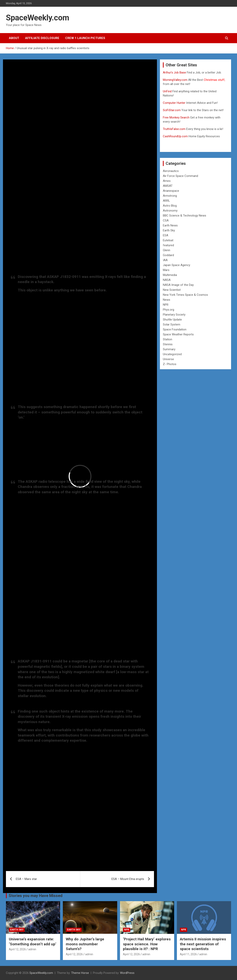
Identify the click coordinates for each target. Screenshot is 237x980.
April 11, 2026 (188, 954)
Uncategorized (172, 354)
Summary (169, 349)
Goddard (168, 255)
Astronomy (170, 211)
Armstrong (170, 196)
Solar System (172, 324)
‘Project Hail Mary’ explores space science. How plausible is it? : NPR (147, 944)
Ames (167, 181)
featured (168, 245)
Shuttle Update (172, 320)
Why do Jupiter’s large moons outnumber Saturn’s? (85, 944)
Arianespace (171, 191)
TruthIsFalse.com (174, 129)
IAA (165, 260)
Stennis (168, 344)
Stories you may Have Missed (36, 896)
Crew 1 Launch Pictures (85, 38)
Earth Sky (169, 230)
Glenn (167, 250)
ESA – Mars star (26, 879)
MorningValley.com (175, 80)
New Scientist (172, 290)
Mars (166, 270)
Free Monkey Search (176, 117)
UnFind (168, 91)
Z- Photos (170, 364)
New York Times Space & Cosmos (185, 295)
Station (168, 339)
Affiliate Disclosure (42, 38)
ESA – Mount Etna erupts (128, 879)
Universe (168, 359)
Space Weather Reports (178, 334)
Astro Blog (170, 206)
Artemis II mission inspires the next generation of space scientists (203, 944)
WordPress (127, 973)
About (14, 38)
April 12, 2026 (17, 949)
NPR (166, 305)
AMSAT (168, 186)
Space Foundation (175, 329)
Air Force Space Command (180, 176)
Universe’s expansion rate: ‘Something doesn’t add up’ (33, 942)
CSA (166, 220)
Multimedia (170, 275)
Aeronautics (171, 171)
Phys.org (169, 310)
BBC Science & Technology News (185, 216)
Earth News (170, 225)
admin (32, 949)
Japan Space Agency (177, 265)
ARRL (166, 201)
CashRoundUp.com (175, 136)
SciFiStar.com (172, 110)
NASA (167, 280)
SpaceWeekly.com (38, 18)
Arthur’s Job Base (175, 73)
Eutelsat (168, 240)
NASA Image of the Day (178, 285)
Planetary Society (174, 315)
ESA (166, 235)
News (167, 300)
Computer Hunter (174, 103)
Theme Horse (80, 973)
